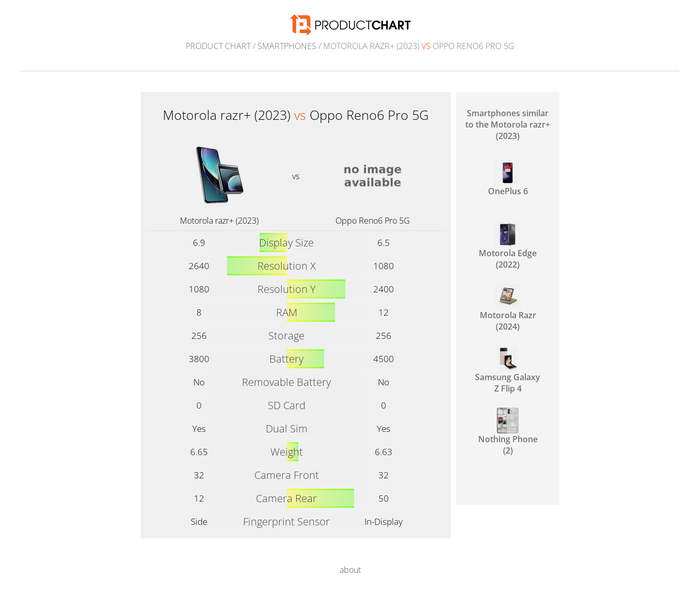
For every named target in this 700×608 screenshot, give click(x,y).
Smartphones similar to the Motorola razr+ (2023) (508, 124)
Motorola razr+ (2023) (219, 221)
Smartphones (287, 46)
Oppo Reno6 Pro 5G (373, 221)
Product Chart (218, 46)
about (350, 570)
